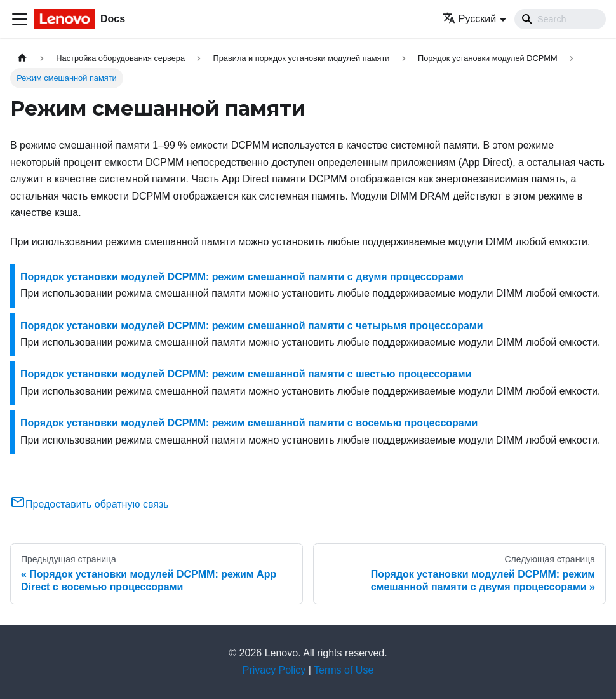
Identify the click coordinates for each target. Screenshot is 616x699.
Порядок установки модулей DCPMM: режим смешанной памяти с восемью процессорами (249, 423)
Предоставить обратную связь (90, 504)
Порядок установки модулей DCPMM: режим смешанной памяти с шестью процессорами (246, 374)
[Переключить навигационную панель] (20, 19)
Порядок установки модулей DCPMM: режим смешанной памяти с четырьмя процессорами (252, 326)
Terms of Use (344, 670)
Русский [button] (469, 19)
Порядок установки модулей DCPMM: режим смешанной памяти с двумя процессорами (242, 277)
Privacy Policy (274, 670)
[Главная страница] (22, 58)
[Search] (560, 19)
